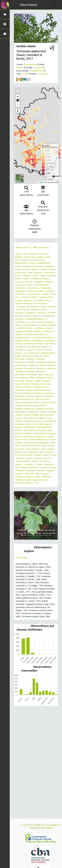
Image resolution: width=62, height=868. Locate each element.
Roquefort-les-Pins (44, 409)
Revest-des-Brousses (24, 399)
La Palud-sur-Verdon (43, 328)
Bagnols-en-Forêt (30, 260)
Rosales (20, 67)
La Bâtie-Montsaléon (34, 319)
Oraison (46, 381)
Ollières (30, 381)
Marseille (40, 359)
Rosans (43, 412)
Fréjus (44, 307)
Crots (53, 294)
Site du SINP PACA (38, 825)
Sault (43, 449)
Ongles (38, 381)
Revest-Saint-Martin (24, 402)
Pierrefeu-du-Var (40, 387)
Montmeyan (20, 375)
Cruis (17, 297)
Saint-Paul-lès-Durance (39, 440)
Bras (30, 272)
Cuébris (34, 297)
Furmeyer (53, 307)
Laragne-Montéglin (23, 331)
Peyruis (18, 387)
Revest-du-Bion (42, 399)
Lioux (26, 353)
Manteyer (30, 359)
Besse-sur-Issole (22, 269)
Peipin (18, 384)
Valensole (31, 471)
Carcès (26, 279)
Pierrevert (19, 390)
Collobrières (46, 288)
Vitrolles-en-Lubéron (24, 483)
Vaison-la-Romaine (48, 467)
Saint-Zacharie (33, 449)
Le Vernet (46, 350)
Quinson (30, 396)
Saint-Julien (32, 424)
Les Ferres (50, 344)
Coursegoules (34, 294)
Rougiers (52, 412)
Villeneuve (47, 477)
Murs (41, 375)
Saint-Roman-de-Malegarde (36, 443)
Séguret (51, 449)
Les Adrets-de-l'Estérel (33, 344)
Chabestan (38, 282)
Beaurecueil (38, 266)
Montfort (52, 368)
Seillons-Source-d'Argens (26, 452)
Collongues (20, 291)
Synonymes (22, 557)
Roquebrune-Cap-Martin (35, 406)
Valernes (41, 471)
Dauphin (19, 300)
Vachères (33, 467)
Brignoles (38, 272)
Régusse (39, 396)
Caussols (19, 282)
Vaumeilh (29, 474)
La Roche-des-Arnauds (34, 334)
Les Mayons (20, 347)
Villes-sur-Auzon (40, 480)
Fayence (19, 303)
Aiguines (19, 254)
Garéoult (25, 310)
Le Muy (18, 344)
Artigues (19, 257)
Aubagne (40, 257)
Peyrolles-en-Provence (41, 384)
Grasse (28, 316)
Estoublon (38, 300)
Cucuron (25, 297)
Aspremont (29, 257)
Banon (42, 260)
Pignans (29, 390)
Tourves (39, 464)
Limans (18, 353)
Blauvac (35, 269)
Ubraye (24, 467)
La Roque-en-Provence (42, 337)
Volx (37, 483)
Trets (17, 467)
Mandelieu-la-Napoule (32, 356)
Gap (18, 310)
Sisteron (38, 455)
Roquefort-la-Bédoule (24, 409)
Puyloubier (20, 396)
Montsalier (32, 375)
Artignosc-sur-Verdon (39, 254)
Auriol (17, 260)
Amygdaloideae (37, 71)
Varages (50, 471)
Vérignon (30, 477)
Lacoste (40, 322)
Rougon (19, 415)
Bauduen (27, 266)
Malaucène (35, 353)
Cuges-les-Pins (46, 297)
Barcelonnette (21, 263)
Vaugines (19, 474)
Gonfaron (42, 313)
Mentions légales (45, 828)
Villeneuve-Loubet (23, 480)
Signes (49, 452)
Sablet (35, 415)
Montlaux (41, 372)
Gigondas (19, 313)
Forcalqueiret (41, 303)
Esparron (28, 300)
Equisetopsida (30, 64)
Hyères (37, 316)
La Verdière (36, 341)
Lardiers (37, 331)
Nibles (32, 378)
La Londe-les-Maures (47, 325)
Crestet (45, 294)
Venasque (19, 477)
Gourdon (52, 313)
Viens (38, 477)
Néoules (24, 378)
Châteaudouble (42, 285)
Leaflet (41, 182)
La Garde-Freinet (28, 325)
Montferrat (42, 368)
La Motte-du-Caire (24, 328)
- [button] (18, 105)
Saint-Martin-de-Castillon (35, 430)
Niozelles (41, 378)
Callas (35, 276)
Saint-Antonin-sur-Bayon (34, 418)
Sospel (28, 458)
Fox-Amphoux (33, 307)
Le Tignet (29, 350)
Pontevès (27, 393)
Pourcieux (38, 393)
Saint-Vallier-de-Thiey (31, 446)
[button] (18, 101)
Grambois (19, 316)
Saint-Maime (30, 427)
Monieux (19, 368)
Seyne (42, 452)
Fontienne (28, 303)
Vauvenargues (42, 474)
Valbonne (20, 471)
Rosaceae (38, 67)
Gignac (44, 310)
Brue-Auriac (50, 272)
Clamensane (33, 288)
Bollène (44, 269)
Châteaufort (20, 288)
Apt (26, 254)
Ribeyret (45, 402)
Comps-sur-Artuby (35, 291)
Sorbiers (20, 458)
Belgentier (50, 266)
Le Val (38, 350)
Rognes (19, 406)
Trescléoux (49, 464)
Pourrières (48, 393)
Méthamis (33, 365)
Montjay (20, 372)
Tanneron (37, 458)
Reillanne (49, 396)
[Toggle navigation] (55, 5)
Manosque (20, 359)
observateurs (41, 247)
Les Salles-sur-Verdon (37, 347)
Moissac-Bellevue (48, 365)
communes (23, 247)
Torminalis (43, 74)
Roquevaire (33, 412)
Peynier (25, 384)
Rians (37, 402)
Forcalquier (20, 307)
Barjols (32, 263)
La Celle (31, 322)
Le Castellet (49, 341)
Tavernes (47, 458)
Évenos (48, 300)
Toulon (35, 461)
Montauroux (30, 368)
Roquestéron (21, 412)
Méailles (31, 362)
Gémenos (35, 310)
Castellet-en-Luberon (40, 279)
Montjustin (30, 372)
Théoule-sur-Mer (22, 461)
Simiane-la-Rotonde (24, 455)
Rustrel (28, 415)
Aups (48, 257)
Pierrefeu (27, 387)
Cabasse (26, 276)
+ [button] (18, 97)
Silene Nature (29, 5)
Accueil (25, 825)
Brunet (18, 276)
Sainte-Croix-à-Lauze (33, 421)
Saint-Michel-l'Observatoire (35, 436)
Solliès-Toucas (50, 455)
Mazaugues (20, 362)
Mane (46, 356)
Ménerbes (41, 362)
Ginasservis (30, 313)
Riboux (53, 402)
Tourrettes (29, 464)
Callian (42, 276)
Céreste (28, 282)
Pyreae (26, 74)
